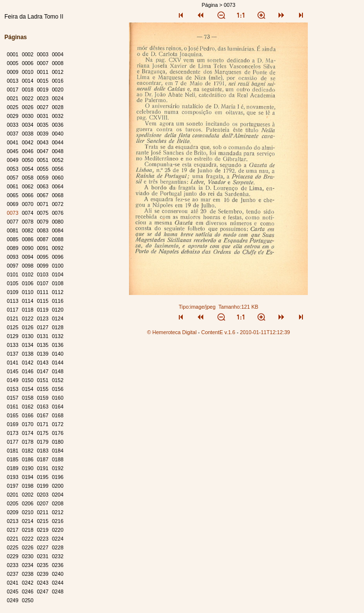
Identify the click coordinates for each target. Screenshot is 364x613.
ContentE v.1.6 (218, 332)
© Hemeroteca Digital (172, 332)
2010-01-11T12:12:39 (265, 332)
